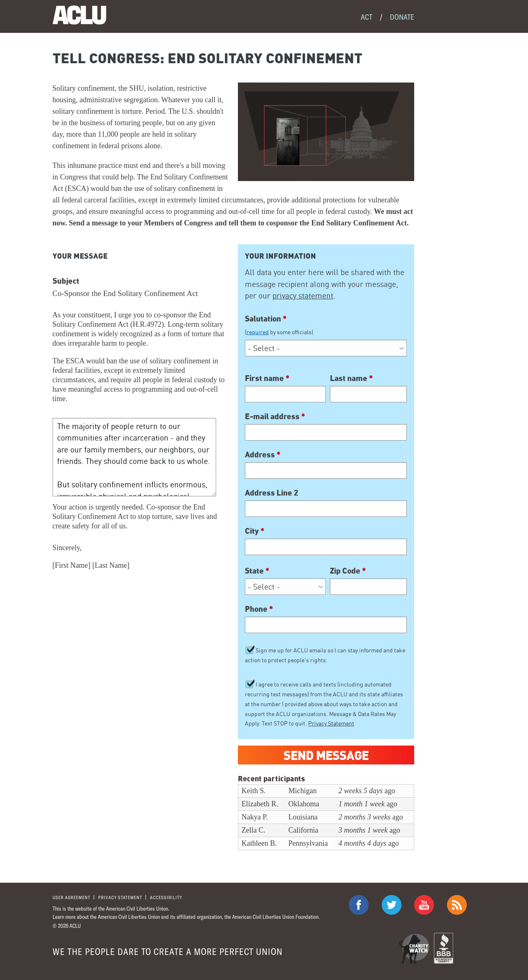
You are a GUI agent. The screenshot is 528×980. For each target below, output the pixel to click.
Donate (402, 17)
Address (263, 454)
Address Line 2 (272, 492)
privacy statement (303, 296)
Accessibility (166, 897)
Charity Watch (414, 948)
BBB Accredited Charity (444, 948)
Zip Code (348, 570)
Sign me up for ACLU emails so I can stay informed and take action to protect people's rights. (325, 655)
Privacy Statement (331, 723)
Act (367, 17)
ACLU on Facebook (359, 905)
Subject (66, 280)
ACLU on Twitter (392, 905)
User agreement (71, 897)
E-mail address (275, 416)
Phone (259, 608)
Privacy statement (120, 897)
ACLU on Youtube (424, 905)
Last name (352, 378)
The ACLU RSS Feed (457, 905)
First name (267, 378)
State (257, 570)
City (255, 530)
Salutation (326, 325)
